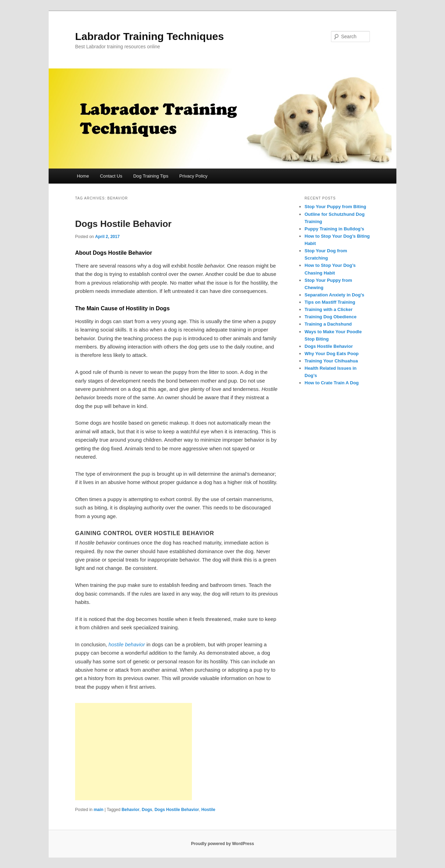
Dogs (147, 810)
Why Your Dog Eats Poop (332, 354)
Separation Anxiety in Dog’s (334, 295)
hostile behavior (127, 644)
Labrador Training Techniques (149, 36)
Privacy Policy (193, 176)
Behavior (131, 810)
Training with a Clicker (329, 309)
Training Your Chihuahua (331, 361)
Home (83, 176)
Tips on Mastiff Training (330, 302)
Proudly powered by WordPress (222, 844)
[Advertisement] (133, 752)
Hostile (208, 810)
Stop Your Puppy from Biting (335, 207)
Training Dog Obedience (331, 317)
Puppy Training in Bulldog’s (334, 229)
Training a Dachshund (328, 324)
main (98, 810)
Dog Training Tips (151, 176)
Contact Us (111, 176)
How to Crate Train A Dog (332, 383)
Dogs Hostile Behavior (123, 224)
